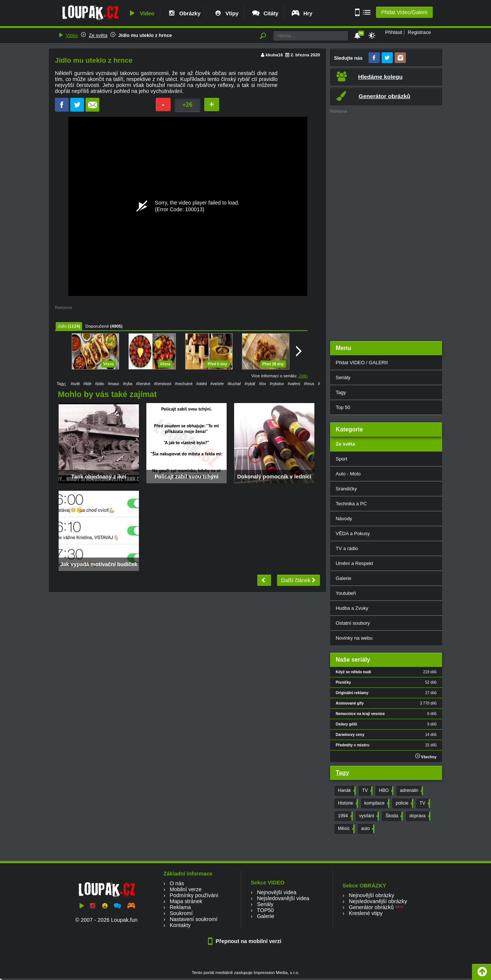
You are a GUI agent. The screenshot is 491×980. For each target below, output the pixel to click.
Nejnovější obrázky (372, 895)
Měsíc (346, 829)
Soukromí (181, 913)
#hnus (309, 384)
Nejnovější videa (277, 892)
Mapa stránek (186, 901)
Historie (347, 803)
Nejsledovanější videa (283, 898)
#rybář (250, 384)
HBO (386, 791)
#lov (263, 384)
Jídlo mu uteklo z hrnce (145, 35)
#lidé (88, 384)
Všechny (426, 756)
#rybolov (277, 384)
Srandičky (346, 489)
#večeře (217, 384)
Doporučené (97, 326)
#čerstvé (143, 384)
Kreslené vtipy (366, 913)
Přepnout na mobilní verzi (246, 941)
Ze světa (98, 35)
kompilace (376, 803)
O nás (177, 883)
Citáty (265, 13)
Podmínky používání (194, 895)
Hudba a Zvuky (352, 608)
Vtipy (226, 13)
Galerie (344, 578)
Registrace (419, 32)
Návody (344, 519)
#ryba (128, 384)
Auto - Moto (348, 474)
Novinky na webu (354, 638)
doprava (419, 816)
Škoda (393, 816)
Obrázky (184, 13)
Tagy (341, 392)
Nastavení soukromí (193, 919)
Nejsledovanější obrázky (378, 901)
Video (141, 13)
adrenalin (411, 791)
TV (367, 791)
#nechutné (184, 384)
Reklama (180, 907)
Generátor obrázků (371, 907)
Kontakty (180, 925)
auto (367, 829)
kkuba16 (274, 55)
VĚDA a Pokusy (353, 533)
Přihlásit (394, 32)
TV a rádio (347, 548)
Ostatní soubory (353, 623)
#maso (114, 384)
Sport (341, 459)
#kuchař (234, 384)
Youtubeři (346, 593)
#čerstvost (163, 384)
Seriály (343, 377)
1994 (345, 816)
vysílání (369, 816)
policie (404, 803)
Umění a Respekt (354, 563)
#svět (75, 384)
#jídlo (100, 384)
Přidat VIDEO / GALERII (362, 363)
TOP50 (265, 910)
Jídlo (62, 326)
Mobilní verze (186, 889)
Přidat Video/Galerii (404, 12)
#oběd (202, 384)
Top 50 (343, 407)
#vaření (294, 384)
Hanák (346, 791)
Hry (302, 13)
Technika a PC (351, 504)
